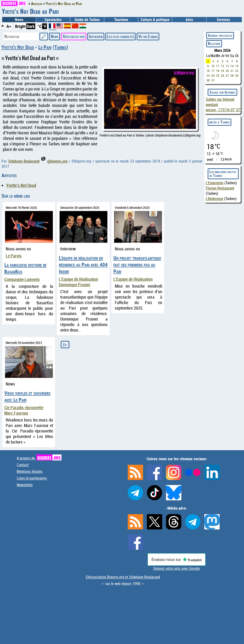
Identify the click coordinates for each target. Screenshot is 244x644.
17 (213, 71)
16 (208, 71)
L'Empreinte (215, 183)
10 (213, 66)
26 (222, 75)
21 (232, 71)
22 (237, 71)
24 (213, 75)
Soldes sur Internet (222, 92)
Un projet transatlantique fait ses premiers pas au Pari (137, 264)
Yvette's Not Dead (18, 47)
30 (208, 80)
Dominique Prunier (75, 285)
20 (227, 71)
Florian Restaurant (220, 188)
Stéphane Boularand (24, 161)
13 (227, 66)
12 (222, 66)
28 (232, 75)
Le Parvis (14, 256)
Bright (20, 26)
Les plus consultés (120, 36)
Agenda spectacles (220, 35)
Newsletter (25, 485)
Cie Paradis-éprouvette (24, 408)
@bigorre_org (54, 161)
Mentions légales (30, 471)
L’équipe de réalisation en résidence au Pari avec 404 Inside (83, 264)
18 (218, 71)
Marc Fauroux (16, 413)
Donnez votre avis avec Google (177, 568)
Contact (23, 465)
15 (237, 66)
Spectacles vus (74, 36)
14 (232, 66)
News (19, 20)
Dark (31, 26)
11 (218, 66)
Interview (96, 36)
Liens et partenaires (32, 478)
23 (208, 75)
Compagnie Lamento (22, 279)
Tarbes (60, 47)
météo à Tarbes (219, 122)
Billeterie (214, 43)
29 (237, 75)
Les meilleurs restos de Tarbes (223, 174)
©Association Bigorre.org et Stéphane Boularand (123, 577)
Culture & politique (155, 20)
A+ (9, 26)
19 (222, 71)
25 (218, 75)
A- (3, 26)
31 (213, 80)
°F (44, 26)
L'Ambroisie (214, 199)
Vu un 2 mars (148, 36)
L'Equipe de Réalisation (78, 279)
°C (40, 26)
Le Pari (45, 47)
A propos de (39, 458)
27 (227, 75)
